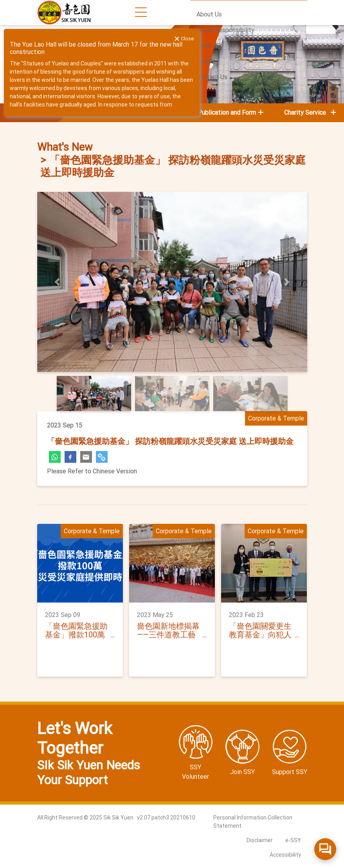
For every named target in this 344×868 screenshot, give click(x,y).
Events (206, 61)
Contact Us (212, 77)
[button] (58, 282)
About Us (209, 14)
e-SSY (293, 840)
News (204, 46)
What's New (65, 147)
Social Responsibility (225, 30)
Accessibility (285, 855)
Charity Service (311, 113)
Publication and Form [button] (227, 113)
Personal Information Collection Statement (253, 822)
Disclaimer (260, 840)
